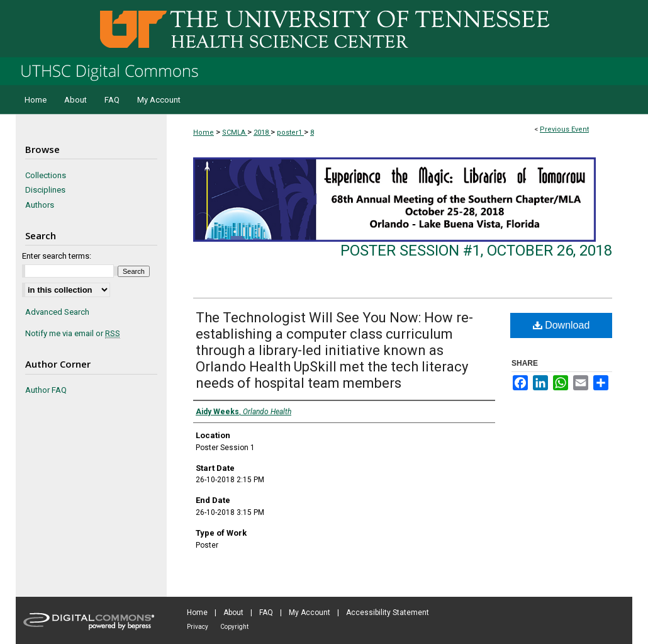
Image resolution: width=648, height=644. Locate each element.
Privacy (198, 627)
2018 (262, 133)
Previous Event (564, 129)
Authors (40, 205)
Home (204, 133)
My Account (310, 613)
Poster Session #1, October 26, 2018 (476, 251)
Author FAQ (46, 390)
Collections (46, 175)
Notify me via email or (73, 334)
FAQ (266, 613)
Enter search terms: (57, 256)
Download (561, 325)
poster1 (290, 133)
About (233, 613)
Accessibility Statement (388, 613)
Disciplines (45, 190)
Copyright (234, 627)
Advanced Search (57, 312)
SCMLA (235, 133)
